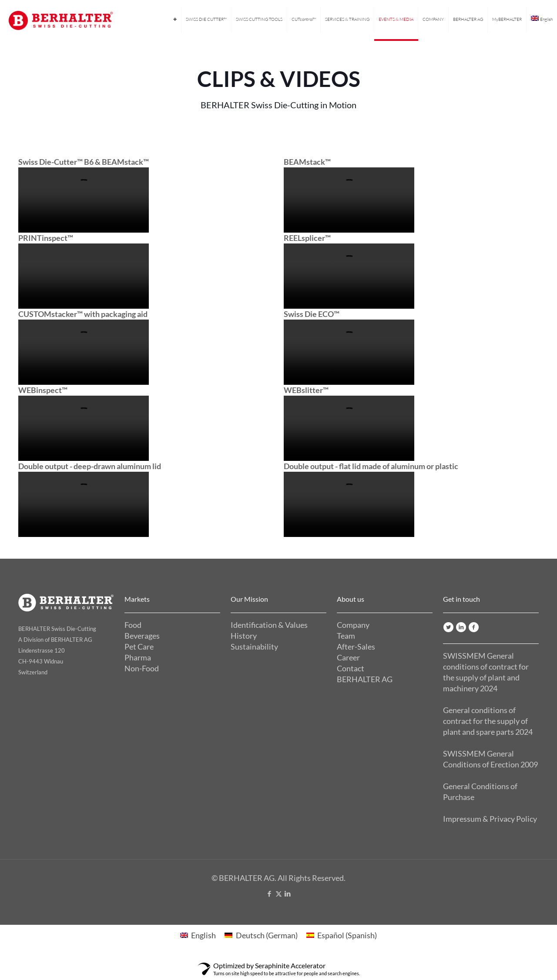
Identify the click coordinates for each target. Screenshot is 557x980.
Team (346, 636)
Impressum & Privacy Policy (490, 819)
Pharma (138, 657)
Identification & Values (269, 625)
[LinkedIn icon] (288, 893)
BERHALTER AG (365, 679)
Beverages (142, 636)
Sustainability (254, 647)
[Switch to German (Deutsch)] (261, 935)
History (244, 636)
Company (353, 625)
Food (133, 625)
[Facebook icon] (270, 893)
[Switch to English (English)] (198, 935)
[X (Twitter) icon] (279, 893)
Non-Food (142, 668)
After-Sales (356, 647)
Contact (351, 668)
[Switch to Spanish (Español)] (342, 935)
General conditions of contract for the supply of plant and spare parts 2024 (488, 721)
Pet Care (139, 647)
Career (348, 657)
